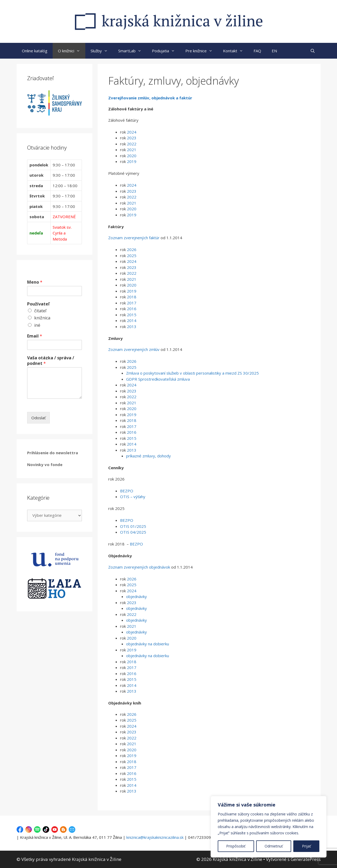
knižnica (42, 318)
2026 (132, 249)
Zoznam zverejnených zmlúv (134, 349)
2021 (132, 150)
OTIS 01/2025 (133, 526)
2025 (132, 256)
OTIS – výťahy (133, 497)
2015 (131, 315)
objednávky (137, 596)
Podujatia (166, 51)
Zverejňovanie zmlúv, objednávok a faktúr (150, 98)
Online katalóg (35, 51)
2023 (132, 138)
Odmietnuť (274, 846)
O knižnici (72, 51)
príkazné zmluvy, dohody (148, 456)
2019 (132, 161)
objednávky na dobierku (148, 644)
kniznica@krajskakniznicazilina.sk (155, 837)
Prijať (306, 846)
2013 (132, 326)
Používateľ (38, 304)
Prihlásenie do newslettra (53, 453)
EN (274, 51)
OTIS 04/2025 (133, 532)
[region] (269, 827)
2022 (132, 144)
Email (35, 336)
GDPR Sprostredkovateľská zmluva (158, 379)
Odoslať (38, 418)
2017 (132, 303)
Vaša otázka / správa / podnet (51, 361)
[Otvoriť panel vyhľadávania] (313, 51)
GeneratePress (306, 859)
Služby (102, 51)
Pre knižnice (202, 51)
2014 (131, 320)
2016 (131, 309)
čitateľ (40, 311)
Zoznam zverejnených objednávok (139, 567)
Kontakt (236, 51)
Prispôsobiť (236, 846)
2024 (132, 132)
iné (37, 325)
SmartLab (132, 51)
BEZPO (127, 491)
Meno (35, 282)
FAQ (257, 51)
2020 (132, 156)
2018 (132, 297)
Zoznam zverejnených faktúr (134, 238)
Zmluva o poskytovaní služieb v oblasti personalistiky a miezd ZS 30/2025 (192, 373)
